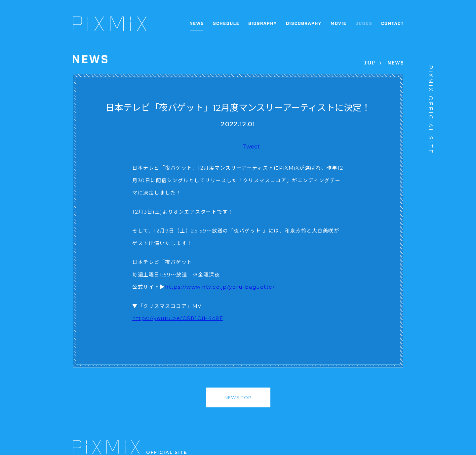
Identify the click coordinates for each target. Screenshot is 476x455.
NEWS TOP (238, 397)
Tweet (251, 147)
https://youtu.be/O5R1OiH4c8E (178, 318)
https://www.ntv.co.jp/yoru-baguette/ (220, 287)
